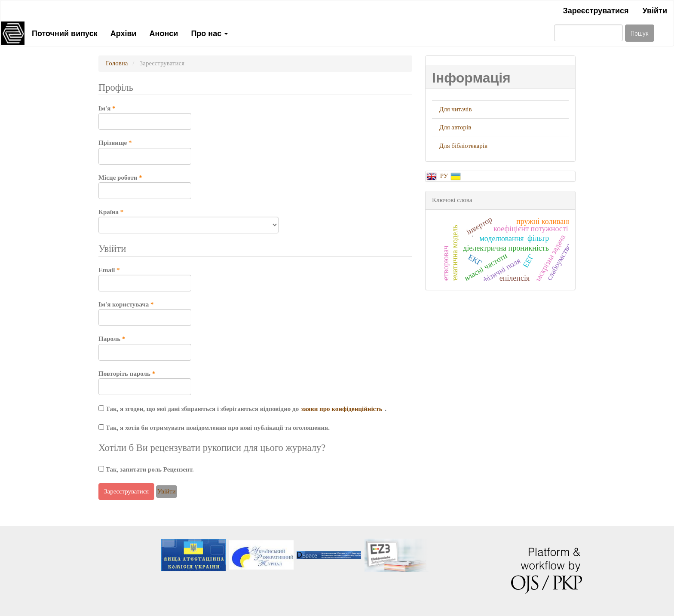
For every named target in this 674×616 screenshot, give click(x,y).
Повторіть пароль (145, 382)
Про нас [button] (209, 33)
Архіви (124, 33)
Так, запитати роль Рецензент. (146, 469)
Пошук (640, 33)
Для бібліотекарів (463, 146)
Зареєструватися (596, 10)
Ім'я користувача (145, 313)
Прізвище (145, 151)
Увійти (655, 10)
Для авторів (455, 127)
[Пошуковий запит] (588, 33)
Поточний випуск (65, 33)
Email (145, 279)
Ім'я (145, 117)
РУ (445, 176)
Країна (188, 221)
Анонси (164, 33)
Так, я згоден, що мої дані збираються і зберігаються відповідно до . (242, 409)
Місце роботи (145, 186)
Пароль (145, 347)
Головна (117, 63)
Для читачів (456, 109)
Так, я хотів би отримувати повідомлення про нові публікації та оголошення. (214, 428)
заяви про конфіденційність (343, 409)
